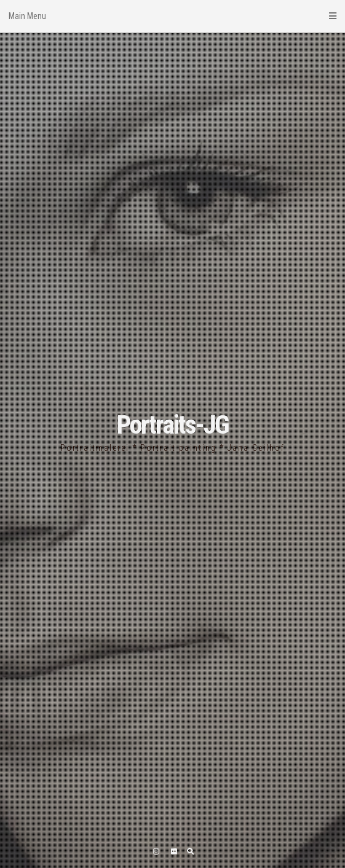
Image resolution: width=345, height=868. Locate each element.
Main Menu (172, 16)
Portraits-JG (173, 425)
